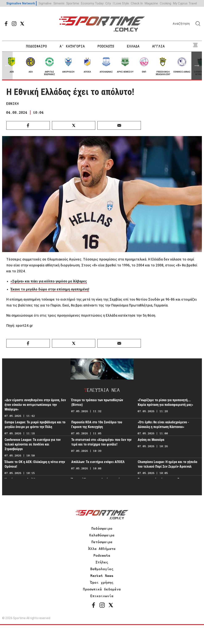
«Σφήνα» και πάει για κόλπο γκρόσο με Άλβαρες (49, 281)
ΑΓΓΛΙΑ (159, 46)
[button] (197, 66)
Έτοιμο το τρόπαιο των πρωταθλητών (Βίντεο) (97, 402)
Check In (137, 3)
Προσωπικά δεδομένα (102, 589)
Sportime (73, 3)
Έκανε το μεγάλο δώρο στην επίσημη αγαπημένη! (50, 289)
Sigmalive (45, 3)
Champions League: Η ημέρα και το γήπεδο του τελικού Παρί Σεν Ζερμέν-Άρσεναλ (168, 464)
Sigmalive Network (21, 3)
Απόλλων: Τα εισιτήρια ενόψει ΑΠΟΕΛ (98, 462)
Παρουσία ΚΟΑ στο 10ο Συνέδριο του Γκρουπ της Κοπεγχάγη (97, 425)
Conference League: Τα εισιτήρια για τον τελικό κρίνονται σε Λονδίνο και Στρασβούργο (33, 444)
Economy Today (92, 3)
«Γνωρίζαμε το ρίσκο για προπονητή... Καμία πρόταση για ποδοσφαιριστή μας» (165, 402)
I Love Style (121, 3)
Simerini (59, 3)
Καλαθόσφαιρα (102, 535)
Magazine (151, 3)
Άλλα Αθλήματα (102, 549)
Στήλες (102, 562)
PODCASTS (106, 46)
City (108, 3)
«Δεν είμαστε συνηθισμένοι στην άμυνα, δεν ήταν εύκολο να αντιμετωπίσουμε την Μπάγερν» (35, 405)
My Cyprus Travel (185, 3)
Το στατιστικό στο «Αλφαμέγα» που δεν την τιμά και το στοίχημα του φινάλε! (101, 442)
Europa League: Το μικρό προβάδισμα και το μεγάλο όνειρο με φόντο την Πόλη (35, 425)
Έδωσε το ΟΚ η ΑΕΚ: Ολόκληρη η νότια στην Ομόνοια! (35, 464)
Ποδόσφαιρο (102, 528)
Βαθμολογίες (102, 569)
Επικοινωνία (102, 596)
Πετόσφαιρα (102, 542)
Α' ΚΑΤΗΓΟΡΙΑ (72, 46)
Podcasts (102, 555)
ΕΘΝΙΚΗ (13, 104)
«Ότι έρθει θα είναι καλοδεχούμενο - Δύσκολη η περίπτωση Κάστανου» (163, 425)
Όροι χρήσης (102, 582)
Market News (102, 576)
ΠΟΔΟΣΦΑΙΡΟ (37, 46)
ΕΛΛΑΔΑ (133, 46)
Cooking (166, 3)
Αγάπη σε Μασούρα (151, 440)
